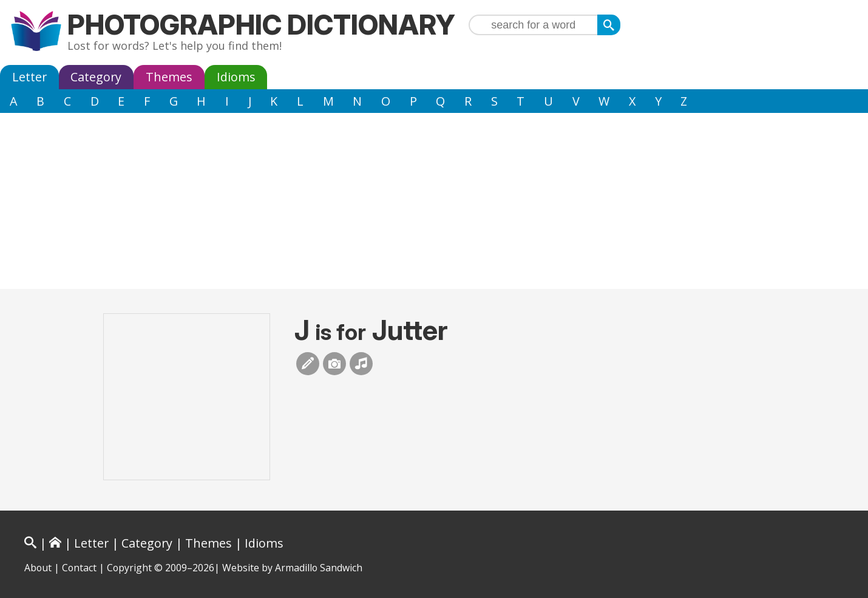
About (38, 568)
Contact (79, 568)
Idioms (236, 77)
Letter (29, 77)
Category (96, 77)
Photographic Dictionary (261, 25)
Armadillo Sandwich (319, 568)
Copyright (129, 568)
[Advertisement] (434, 204)
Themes (169, 77)
